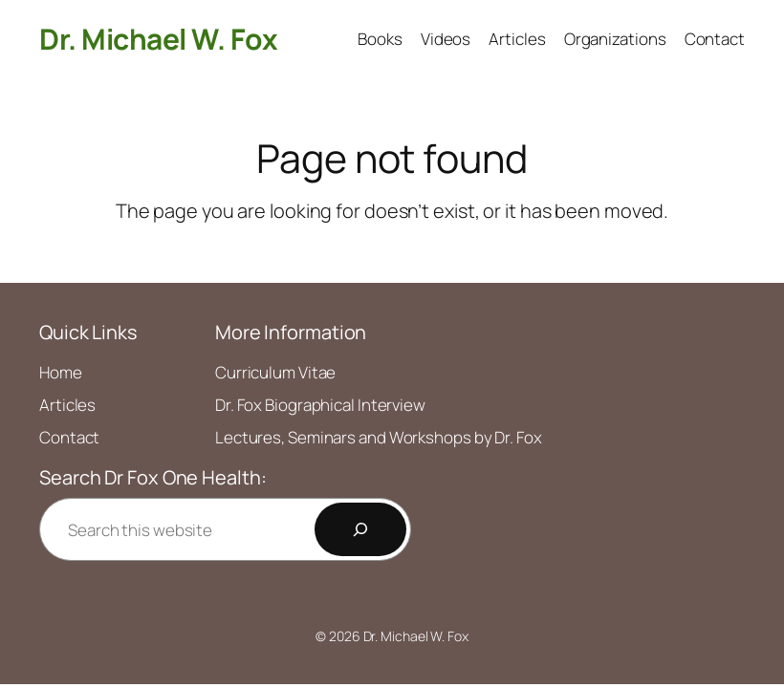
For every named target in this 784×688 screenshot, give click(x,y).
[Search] (360, 529)
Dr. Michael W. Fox (158, 39)
